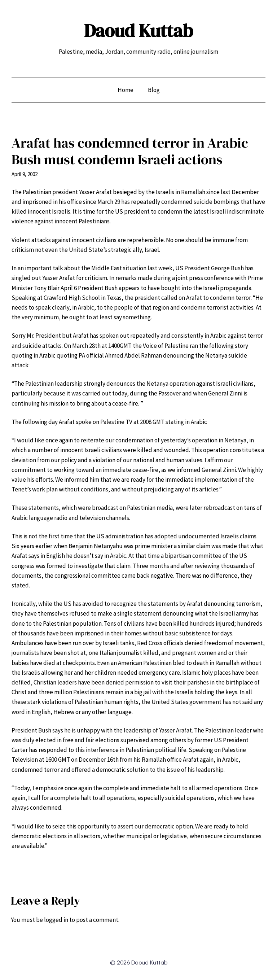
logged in (56, 920)
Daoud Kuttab (138, 30)
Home (126, 90)
